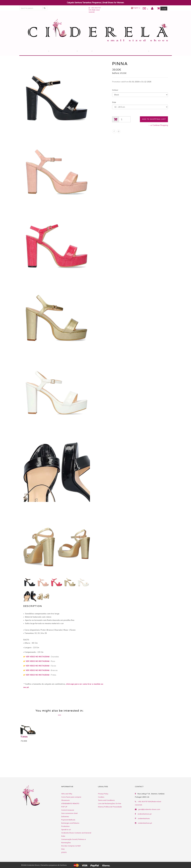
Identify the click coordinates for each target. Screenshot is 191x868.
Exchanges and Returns (70, 823)
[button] (136, 8)
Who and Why (67, 794)
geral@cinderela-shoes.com (149, 809)
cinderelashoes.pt (145, 814)
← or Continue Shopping (158, 125)
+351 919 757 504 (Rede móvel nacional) (95, 10)
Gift (88, 51)
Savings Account (66, 51)
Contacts (106, 51)
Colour (115, 90)
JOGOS (64, 852)
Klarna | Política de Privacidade (110, 807)
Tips (145, 51)
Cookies (101, 797)
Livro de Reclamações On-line (110, 803)
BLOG (160, 51)
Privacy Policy (103, 794)
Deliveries (65, 816)
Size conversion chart (69, 813)
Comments (126, 51)
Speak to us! (66, 830)
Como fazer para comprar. (71, 797)
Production (65, 826)
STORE (44, 51)
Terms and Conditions (106, 800)
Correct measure (68, 810)
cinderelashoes (144, 818)
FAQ (63, 849)
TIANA (24, 737)
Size (114, 102)
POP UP (64, 807)
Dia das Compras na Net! (71, 846)
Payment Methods (68, 820)
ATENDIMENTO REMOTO (70, 803)
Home (27, 51)
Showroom (65, 800)
